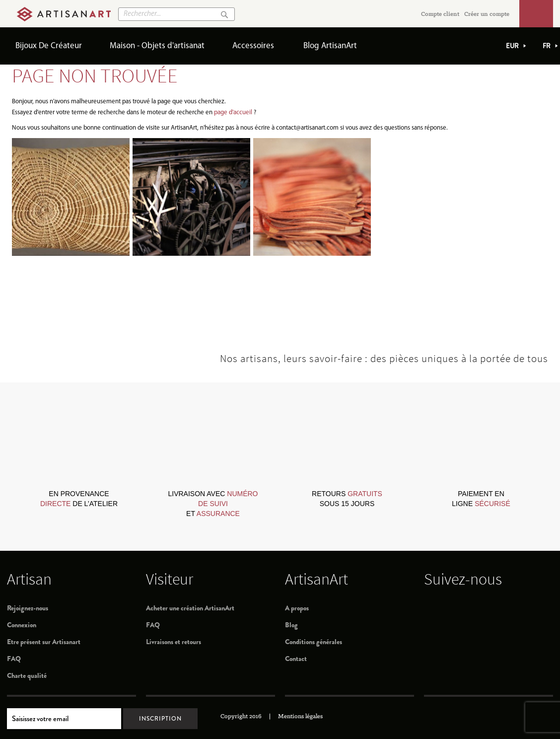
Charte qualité (27, 675)
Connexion (22, 625)
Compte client (440, 14)
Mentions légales (300, 716)
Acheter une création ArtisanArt (190, 608)
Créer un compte (487, 14)
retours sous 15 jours (347, 499)
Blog (291, 625)
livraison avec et (213, 504)
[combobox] (176, 14)
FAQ (14, 659)
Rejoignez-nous (28, 608)
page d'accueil (233, 112)
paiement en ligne (481, 499)
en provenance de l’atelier (79, 499)
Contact (296, 659)
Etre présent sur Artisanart (44, 642)
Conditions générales (314, 642)
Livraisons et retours (174, 642)
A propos (297, 608)
